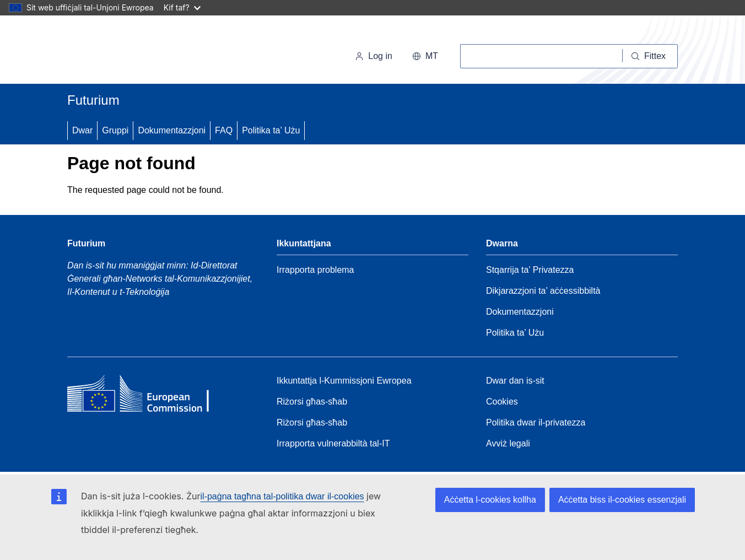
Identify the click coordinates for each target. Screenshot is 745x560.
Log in (374, 56)
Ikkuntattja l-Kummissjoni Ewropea (344, 381)
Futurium (93, 100)
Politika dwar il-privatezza (536, 422)
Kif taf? (182, 7)
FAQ (224, 130)
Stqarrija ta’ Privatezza (530, 270)
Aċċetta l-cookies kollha (490, 500)
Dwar (82, 130)
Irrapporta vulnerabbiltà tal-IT (333, 443)
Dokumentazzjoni (172, 130)
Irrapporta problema (315, 270)
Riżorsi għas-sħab (312, 402)
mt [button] (425, 56)
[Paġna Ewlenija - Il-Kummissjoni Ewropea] (143, 52)
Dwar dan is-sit (515, 381)
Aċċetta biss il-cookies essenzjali (622, 500)
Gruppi (115, 130)
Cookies (502, 402)
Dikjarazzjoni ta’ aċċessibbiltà (543, 291)
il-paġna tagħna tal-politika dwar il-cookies (282, 496)
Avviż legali (508, 443)
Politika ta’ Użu (271, 130)
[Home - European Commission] (147, 396)
